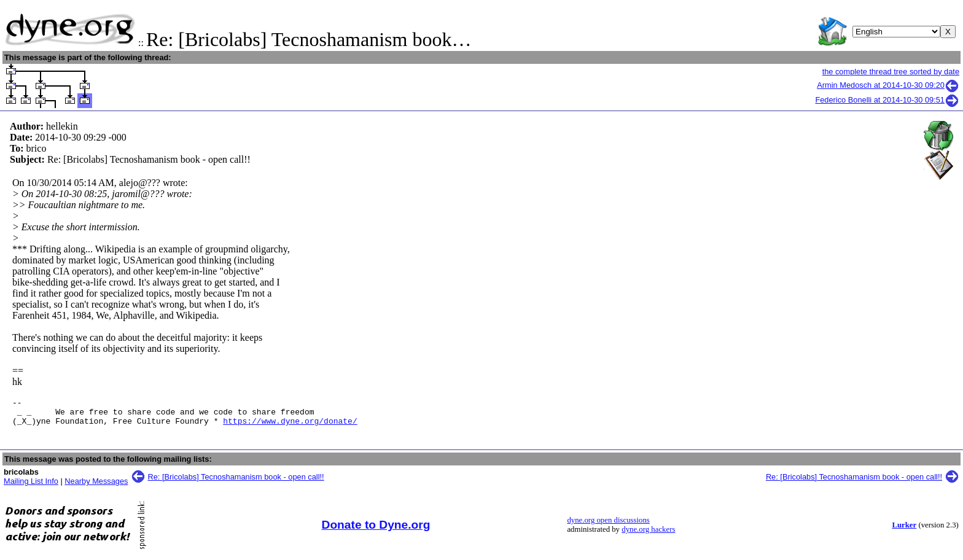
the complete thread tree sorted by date (891, 72)
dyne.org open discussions (608, 526)
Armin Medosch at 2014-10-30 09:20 (888, 85)
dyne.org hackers (648, 535)
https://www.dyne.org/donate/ (290, 426)
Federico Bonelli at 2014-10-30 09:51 (887, 100)
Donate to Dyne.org (376, 530)
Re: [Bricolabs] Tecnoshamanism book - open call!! (236, 482)
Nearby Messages (96, 487)
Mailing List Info (31, 487)
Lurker (904, 531)
